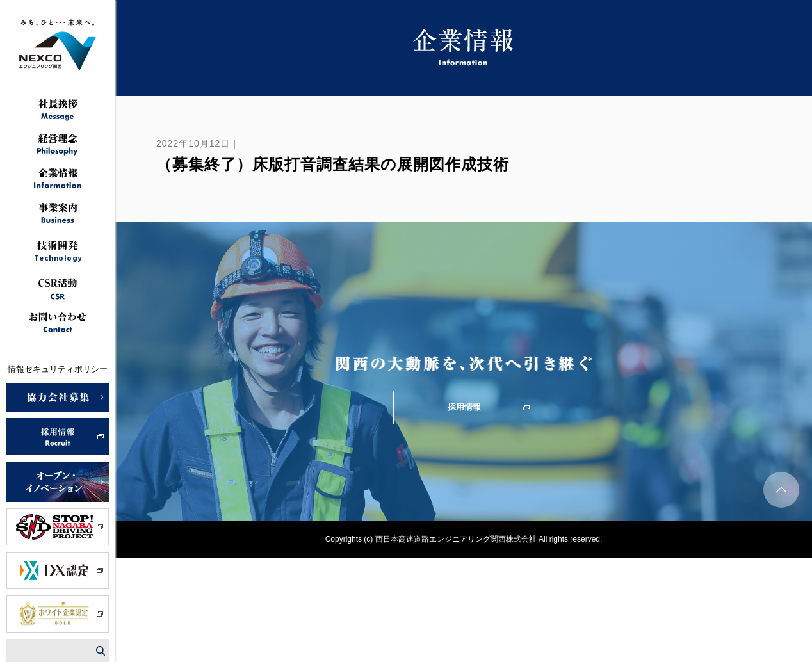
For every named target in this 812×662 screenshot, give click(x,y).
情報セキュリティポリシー (58, 369)
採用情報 (464, 407)
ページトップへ (781, 490)
